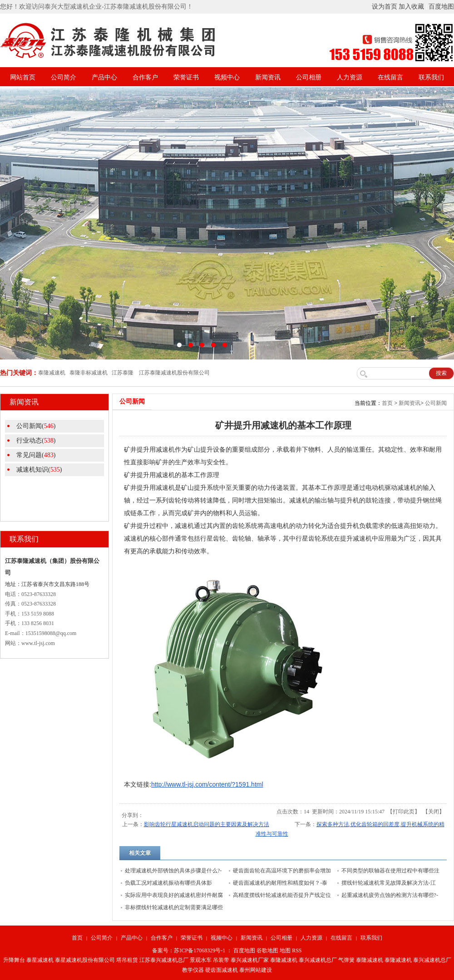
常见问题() (36, 455)
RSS (297, 950)
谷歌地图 (267, 950)
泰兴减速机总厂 (318, 960)
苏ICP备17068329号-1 (200, 950)
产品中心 (104, 77)
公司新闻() (36, 426)
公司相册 (309, 77)
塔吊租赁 (127, 960)
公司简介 (64, 77)
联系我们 (431, 77)
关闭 (434, 812)
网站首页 (23, 77)
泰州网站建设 (256, 970)
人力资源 (350, 77)
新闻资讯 (268, 77)
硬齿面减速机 (222, 970)
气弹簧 (346, 960)
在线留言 (390, 77)
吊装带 (221, 960)
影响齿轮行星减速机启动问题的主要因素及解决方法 (207, 824)
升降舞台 (14, 960)
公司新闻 (436, 403)
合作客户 (145, 77)
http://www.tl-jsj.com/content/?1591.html (207, 784)
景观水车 (201, 960)
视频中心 (227, 77)
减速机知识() (39, 470)
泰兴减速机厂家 (250, 960)
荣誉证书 (186, 77)
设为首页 (385, 7)
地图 (285, 950)
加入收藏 (411, 7)
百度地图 (441, 7)
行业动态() (36, 441)
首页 (387, 403)
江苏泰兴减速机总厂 (164, 960)
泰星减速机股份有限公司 (85, 960)
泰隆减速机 (284, 960)
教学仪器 (193, 970)
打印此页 (404, 812)
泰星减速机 (40, 960)
